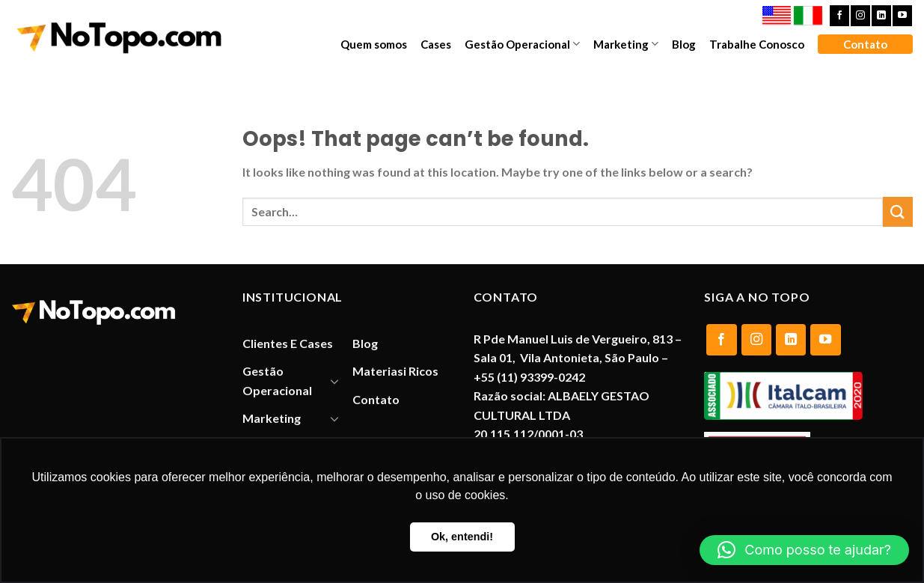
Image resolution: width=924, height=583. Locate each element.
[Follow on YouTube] (902, 16)
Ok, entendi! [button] (462, 537)
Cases (436, 44)
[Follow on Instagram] (860, 16)
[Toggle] (335, 381)
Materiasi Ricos (395, 371)
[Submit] (898, 211)
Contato (865, 44)
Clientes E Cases (288, 343)
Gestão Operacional (522, 44)
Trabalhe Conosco (757, 44)
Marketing (626, 44)
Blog (684, 44)
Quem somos (374, 44)
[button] (804, 550)
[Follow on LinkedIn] (881, 16)
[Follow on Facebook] (839, 16)
